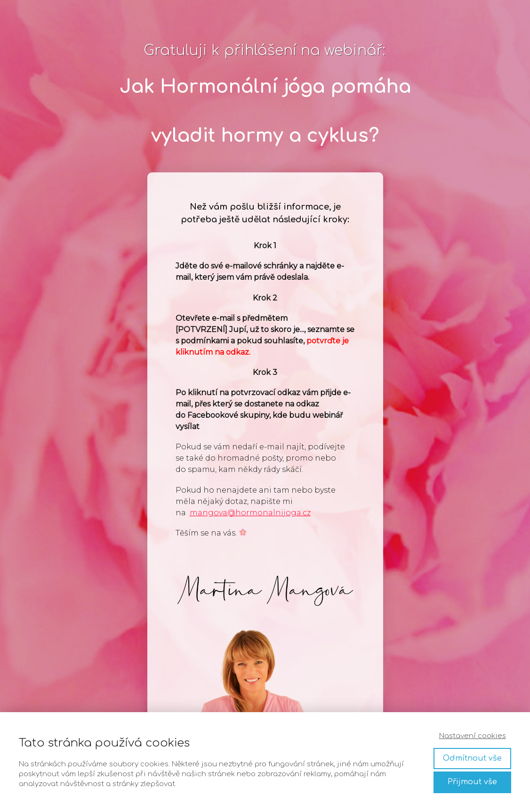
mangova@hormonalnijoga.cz (250, 513)
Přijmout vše (472, 782)
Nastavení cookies (473, 736)
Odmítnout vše (472, 758)
